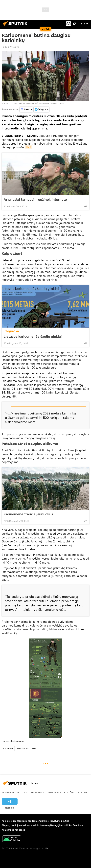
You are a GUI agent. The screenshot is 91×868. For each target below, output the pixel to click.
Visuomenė (8, 748)
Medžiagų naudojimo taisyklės (33, 821)
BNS (28, 147)
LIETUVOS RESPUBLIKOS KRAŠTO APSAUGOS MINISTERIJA (37, 103)
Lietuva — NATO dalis (26, 748)
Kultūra (69, 792)
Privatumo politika (59, 821)
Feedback (78, 825)
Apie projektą (9, 821)
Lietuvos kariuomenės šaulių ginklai (36, 336)
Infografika (11, 331)
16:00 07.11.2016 (10, 47)
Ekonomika (37, 792)
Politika (22, 792)
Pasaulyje (8, 792)
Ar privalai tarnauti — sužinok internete (35, 199)
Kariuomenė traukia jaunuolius (28, 514)
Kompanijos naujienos (13, 830)
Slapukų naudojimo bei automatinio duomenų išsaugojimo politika (37, 825)
